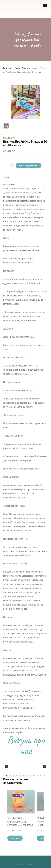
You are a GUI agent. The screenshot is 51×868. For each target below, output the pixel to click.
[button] (11, 164)
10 (37, 776)
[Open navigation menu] (45, 5)
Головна (7, 68)
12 (44, 776)
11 (41, 776)
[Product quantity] (8, 165)
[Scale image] (10, 766)
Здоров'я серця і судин (26, 68)
